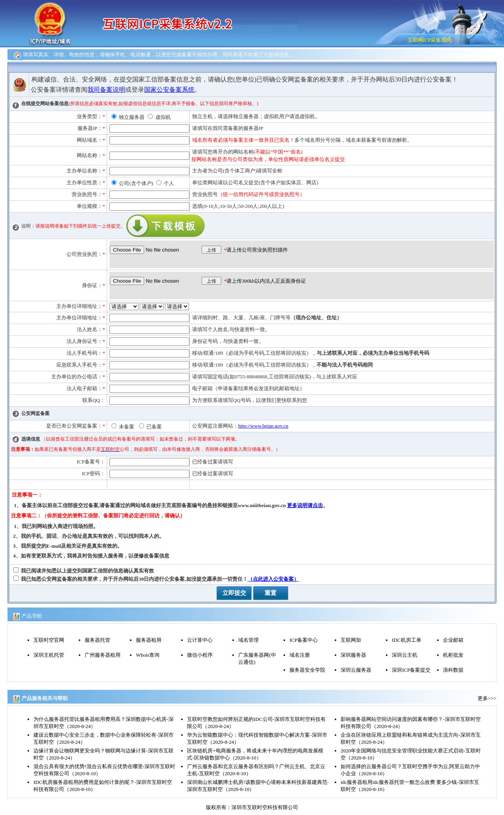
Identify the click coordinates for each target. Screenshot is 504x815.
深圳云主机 (405, 655)
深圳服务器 (353, 655)
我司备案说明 (106, 90)
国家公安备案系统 (169, 90)
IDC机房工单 (406, 640)
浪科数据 (453, 670)
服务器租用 (149, 640)
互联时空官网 (49, 640)
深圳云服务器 (356, 670)
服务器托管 (97, 640)
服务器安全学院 (307, 670)
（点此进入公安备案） (273, 579)
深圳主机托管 (49, 655)
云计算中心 (200, 640)
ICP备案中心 (304, 640)
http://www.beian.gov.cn (263, 426)
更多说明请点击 (305, 505)
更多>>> (487, 698)
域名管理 (248, 640)
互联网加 (351, 640)
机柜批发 (453, 655)
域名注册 (300, 655)
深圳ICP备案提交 (411, 670)
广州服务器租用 (103, 655)
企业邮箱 (453, 640)
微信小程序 (200, 655)
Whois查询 (148, 655)
